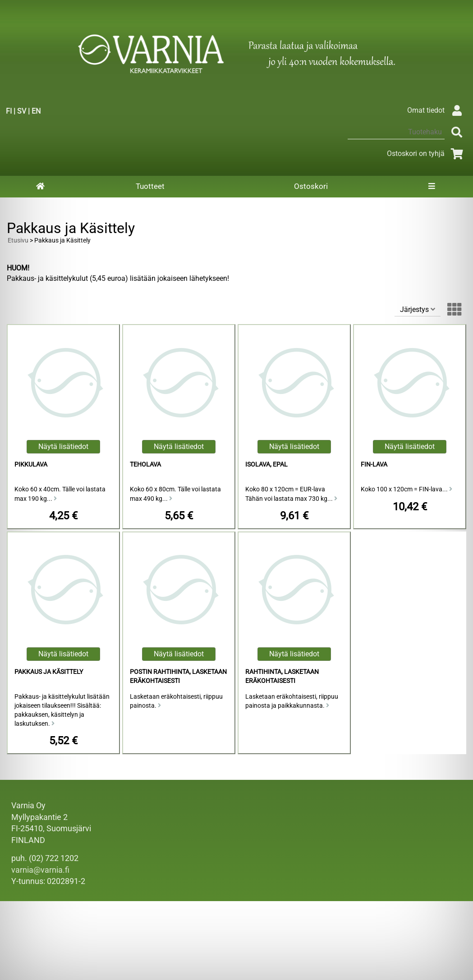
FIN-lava (374, 465)
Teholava (145, 465)
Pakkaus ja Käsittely (49, 672)
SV (22, 111)
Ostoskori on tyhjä (427, 153)
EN (36, 111)
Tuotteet (150, 186)
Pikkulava (31, 465)
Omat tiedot (437, 110)
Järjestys (418, 309)
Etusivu (18, 240)
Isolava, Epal (266, 465)
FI (9, 111)
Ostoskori (311, 186)
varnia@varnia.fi (40, 870)
